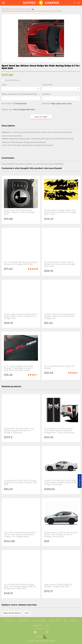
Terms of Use (55, 620)
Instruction (37, 625)
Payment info (24, 620)
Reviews (74, 620)
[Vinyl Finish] (61, 89)
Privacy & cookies (39, 620)
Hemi (27, 613)
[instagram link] (47, 632)
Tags (47, 625)
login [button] (35, 164)
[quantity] (61, 98)
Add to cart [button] (41, 117)
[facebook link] (35, 632)
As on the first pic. (11, 80)
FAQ (65, 620)
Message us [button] (80, 481)
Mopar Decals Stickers (12, 613)
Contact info (10, 620)
